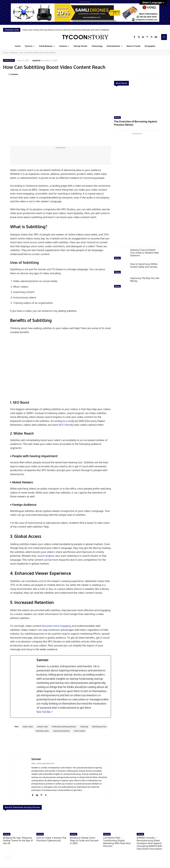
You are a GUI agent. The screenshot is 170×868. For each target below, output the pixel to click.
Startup (7, 834)
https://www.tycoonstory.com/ (43, 763)
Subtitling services (99, 727)
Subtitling (84, 727)
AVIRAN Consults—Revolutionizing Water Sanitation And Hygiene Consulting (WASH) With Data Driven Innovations (149, 843)
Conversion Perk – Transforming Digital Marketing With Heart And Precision (117, 842)
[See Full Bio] (52, 712)
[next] (165, 30)
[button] (164, 37)
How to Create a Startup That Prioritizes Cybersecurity (51, 839)
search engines (46, 556)
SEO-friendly (66, 425)
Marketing (14, 53)
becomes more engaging (56, 626)
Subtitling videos (42, 731)
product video (42, 727)
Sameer (15, 74)
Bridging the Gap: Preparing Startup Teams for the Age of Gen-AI (18, 840)
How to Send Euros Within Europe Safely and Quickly (144, 264)
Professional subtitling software (64, 727)
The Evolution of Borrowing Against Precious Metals (132, 122)
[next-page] (10, 858)
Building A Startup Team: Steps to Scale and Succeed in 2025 (84, 840)
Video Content (79, 731)
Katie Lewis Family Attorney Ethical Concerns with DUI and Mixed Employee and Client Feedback (66, 30)
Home (5, 53)
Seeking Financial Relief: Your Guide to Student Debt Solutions (144, 252)
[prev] (160, 30)
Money (117, 117)
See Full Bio (44, 712)
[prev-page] (5, 858)
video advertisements (61, 731)
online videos (28, 727)
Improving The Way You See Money (145, 279)
